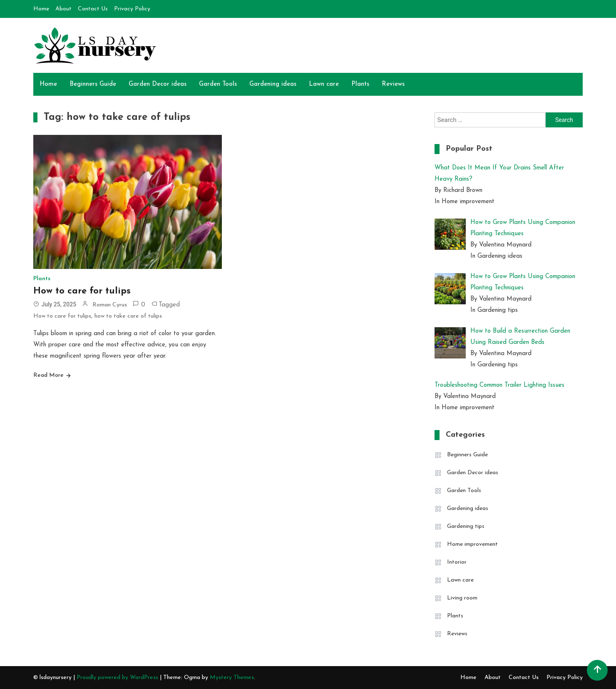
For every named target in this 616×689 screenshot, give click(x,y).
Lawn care (324, 84)
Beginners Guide (93, 84)
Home (41, 9)
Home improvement (472, 544)
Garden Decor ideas (158, 84)
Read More (48, 375)
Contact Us (93, 9)
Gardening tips (466, 526)
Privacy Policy (132, 9)
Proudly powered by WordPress (118, 678)
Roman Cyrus (110, 305)
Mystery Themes (232, 678)
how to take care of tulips (128, 316)
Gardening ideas (273, 84)
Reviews (393, 84)
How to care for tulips (82, 291)
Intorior (457, 562)
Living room (462, 598)
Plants (360, 84)
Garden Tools (218, 84)
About (63, 9)
